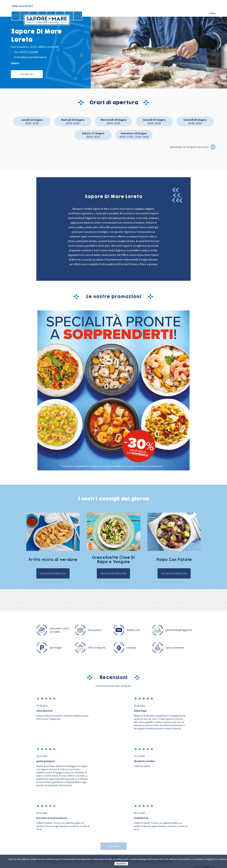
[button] (216, 86)
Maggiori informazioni (53, 574)
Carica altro (113, 847)
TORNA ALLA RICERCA (22, 6)
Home (213, 13)
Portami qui (27, 74)
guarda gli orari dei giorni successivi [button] (189, 147)
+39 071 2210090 (28, 52)
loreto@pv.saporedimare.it (30, 57)
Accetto (121, 864)
